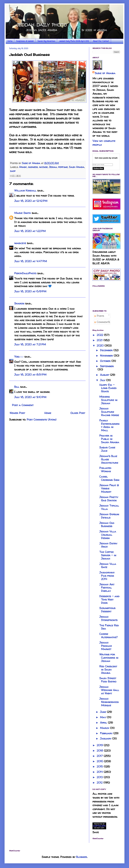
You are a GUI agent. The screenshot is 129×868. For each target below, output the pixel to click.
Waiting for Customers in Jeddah (109, 658)
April (104, 723)
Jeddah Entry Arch (108, 545)
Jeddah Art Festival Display (107, 588)
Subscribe (98, 168)
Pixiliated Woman (105, 470)
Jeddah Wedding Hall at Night (109, 690)
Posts (99, 316)
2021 (100, 340)
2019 (100, 745)
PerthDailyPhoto (25, 273)
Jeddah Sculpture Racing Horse (109, 412)
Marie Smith (23, 213)
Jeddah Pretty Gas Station (109, 499)
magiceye (20, 243)
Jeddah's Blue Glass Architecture (109, 459)
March (105, 728)
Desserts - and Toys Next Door (109, 600)
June (103, 712)
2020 (101, 346)
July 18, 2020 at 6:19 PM (30, 291)
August (105, 375)
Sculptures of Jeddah (25, 41)
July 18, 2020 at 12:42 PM (31, 201)
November (107, 356)
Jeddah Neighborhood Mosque (109, 702)
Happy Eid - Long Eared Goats (108, 388)
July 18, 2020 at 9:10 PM (30, 397)
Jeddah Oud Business (107, 525)
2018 (100, 751)
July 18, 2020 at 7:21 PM (30, 344)
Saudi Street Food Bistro (108, 680)
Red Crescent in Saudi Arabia (108, 670)
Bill (17, 387)
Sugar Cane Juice (107, 449)
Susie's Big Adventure (46, 41)
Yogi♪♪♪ (19, 357)
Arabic (23, 167)
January (106, 739)
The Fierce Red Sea (109, 627)
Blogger (82, 857)
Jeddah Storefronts (108, 618)
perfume (63, 167)
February (107, 733)
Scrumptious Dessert (107, 610)
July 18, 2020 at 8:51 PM (30, 375)
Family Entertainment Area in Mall (109, 425)
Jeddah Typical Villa (109, 507)
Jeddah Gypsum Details (109, 516)
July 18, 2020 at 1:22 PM (30, 231)
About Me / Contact (101, 41)
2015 (100, 767)
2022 (100, 335)
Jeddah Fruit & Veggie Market (109, 489)
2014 (100, 772)
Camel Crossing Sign (109, 478)
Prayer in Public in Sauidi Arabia (109, 439)
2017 (100, 756)
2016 (100, 761)
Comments (102, 322)
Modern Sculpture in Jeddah (108, 400)
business (33, 167)
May (103, 717)
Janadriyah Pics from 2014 (107, 576)
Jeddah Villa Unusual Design (108, 535)
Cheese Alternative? (108, 636)
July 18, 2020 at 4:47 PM (31, 261)
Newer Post (17, 413)
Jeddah (53, 167)
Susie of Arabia (105, 73)
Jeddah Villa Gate (108, 566)
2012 (100, 783)
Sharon (19, 303)
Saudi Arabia (77, 167)
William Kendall (25, 191)
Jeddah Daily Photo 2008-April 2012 (74, 41)
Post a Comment (23, 405)
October (106, 361)
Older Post (78, 413)
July (103, 380)
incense (43, 167)
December (107, 350)
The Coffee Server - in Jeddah (108, 555)
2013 (100, 777)
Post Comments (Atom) (42, 420)
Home (10, 41)
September (107, 366)
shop (13, 171)
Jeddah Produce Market (106, 646)
